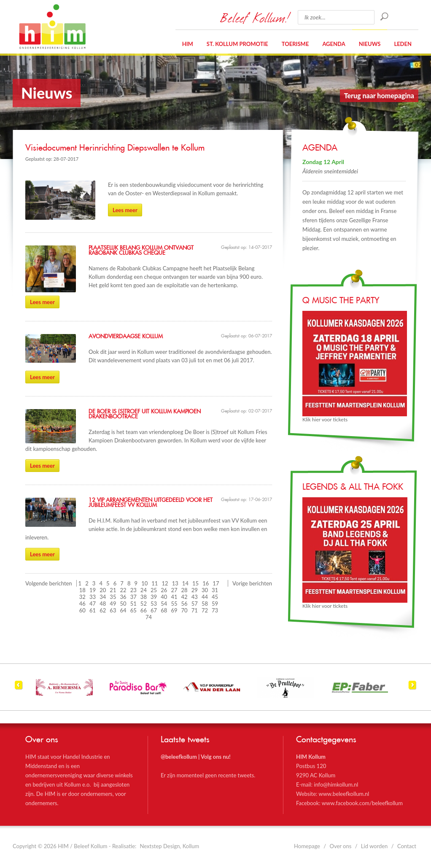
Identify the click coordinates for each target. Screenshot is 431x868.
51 (133, 604)
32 (82, 597)
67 (154, 610)
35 (113, 597)
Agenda (334, 44)
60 (82, 610)
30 (205, 590)
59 (215, 604)
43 (195, 597)
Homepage (307, 846)
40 (164, 597)
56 (185, 604)
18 (82, 590)
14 (185, 583)
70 (185, 610)
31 (215, 590)
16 (206, 583)
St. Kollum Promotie (237, 44)
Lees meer (125, 210)
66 (144, 610)
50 (123, 604)
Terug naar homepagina (379, 96)
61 (93, 610)
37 (133, 597)
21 (113, 590)
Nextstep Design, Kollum (170, 846)
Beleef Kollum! (255, 17)
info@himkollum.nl (336, 784)
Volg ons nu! (216, 757)
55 (174, 604)
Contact (407, 846)
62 (103, 610)
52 (144, 604)
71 (195, 610)
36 (123, 597)
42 (185, 597)
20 (103, 590)
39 (154, 597)
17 (216, 583)
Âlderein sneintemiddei (330, 171)
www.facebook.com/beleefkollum (362, 803)
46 (82, 604)
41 (174, 597)
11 (155, 583)
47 (93, 604)
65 (133, 610)
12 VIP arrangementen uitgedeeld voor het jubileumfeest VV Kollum (151, 503)
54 (164, 604)
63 (113, 610)
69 (174, 610)
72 (205, 610)
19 (93, 590)
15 (195, 583)
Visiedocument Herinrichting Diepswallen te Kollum (115, 148)
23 (133, 590)
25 (154, 590)
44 (205, 597)
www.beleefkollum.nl (344, 794)
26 (164, 590)
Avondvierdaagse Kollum (126, 337)
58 (205, 604)
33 (93, 597)
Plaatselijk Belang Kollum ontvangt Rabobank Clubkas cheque (141, 251)
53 (154, 604)
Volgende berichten (49, 583)
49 (113, 604)
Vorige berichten (252, 583)
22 (123, 590)
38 (144, 597)
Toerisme (295, 44)
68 (164, 610)
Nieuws (370, 44)
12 (165, 583)
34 (103, 597)
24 (144, 590)
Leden (403, 44)
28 (185, 590)
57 (195, 604)
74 (149, 617)
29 (195, 590)
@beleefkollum (179, 757)
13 (175, 583)
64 (123, 610)
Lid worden (374, 846)
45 (215, 597)
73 (215, 610)
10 (144, 583)
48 (103, 604)
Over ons (341, 846)
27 (174, 590)
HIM (52, 27)
